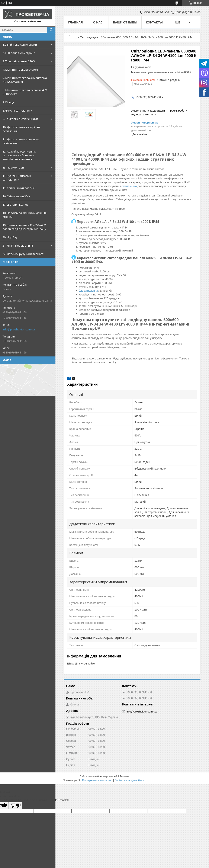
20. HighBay (10, 237)
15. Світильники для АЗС (19, 188)
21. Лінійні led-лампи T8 (18, 246)
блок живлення (88, 291)
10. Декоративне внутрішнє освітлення (21, 129)
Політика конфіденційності (130, 780)
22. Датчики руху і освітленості (23, 254)
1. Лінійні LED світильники (20, 45)
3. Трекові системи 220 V (19, 61)
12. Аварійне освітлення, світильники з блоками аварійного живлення (19, 155)
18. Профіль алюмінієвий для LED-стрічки (25, 215)
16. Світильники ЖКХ (16, 196)
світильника (129, 186)
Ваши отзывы (125, 22)
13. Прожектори (13, 167)
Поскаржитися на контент (97, 780)
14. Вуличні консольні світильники (17, 178)
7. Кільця (8, 102)
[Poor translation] (16, 806)
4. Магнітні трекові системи (21, 70)
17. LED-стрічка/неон (16, 205)
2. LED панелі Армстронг (19, 53)
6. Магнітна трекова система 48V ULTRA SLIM (25, 92)
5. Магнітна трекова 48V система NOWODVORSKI (25, 80)
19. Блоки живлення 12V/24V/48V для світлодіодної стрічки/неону (24, 227)
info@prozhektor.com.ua (19, 329)
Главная (75, 22)
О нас (98, 22)
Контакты (154, 22)
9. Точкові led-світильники (20, 119)
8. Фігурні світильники (17, 110)
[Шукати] (51, 30)
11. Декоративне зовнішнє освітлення (21, 141)
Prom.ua (124, 776)
